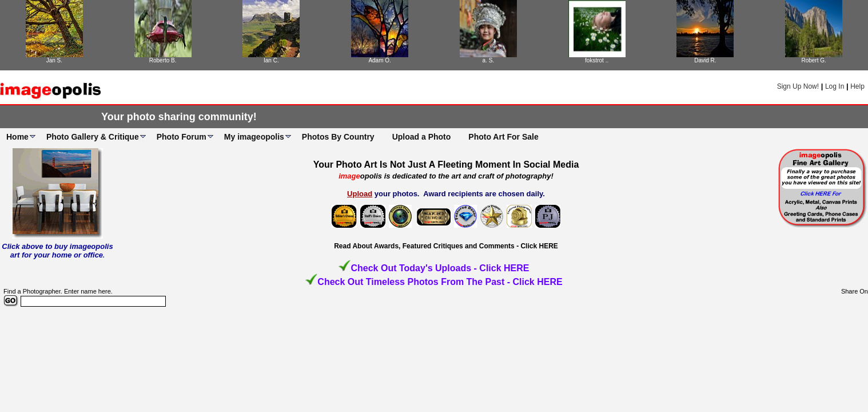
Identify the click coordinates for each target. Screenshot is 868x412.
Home (17, 137)
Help (857, 86)
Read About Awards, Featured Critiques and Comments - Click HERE (446, 246)
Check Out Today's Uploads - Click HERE (440, 268)
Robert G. (813, 60)
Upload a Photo (422, 137)
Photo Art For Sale (503, 137)
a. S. (489, 60)
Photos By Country (338, 137)
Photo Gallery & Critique (93, 137)
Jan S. (54, 60)
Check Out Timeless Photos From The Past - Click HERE (440, 282)
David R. (705, 60)
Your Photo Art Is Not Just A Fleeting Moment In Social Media (446, 165)
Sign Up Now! (798, 86)
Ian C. (271, 60)
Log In (835, 86)
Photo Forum (182, 137)
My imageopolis (254, 137)
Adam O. (379, 60)
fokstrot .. (597, 60)
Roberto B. (163, 60)
